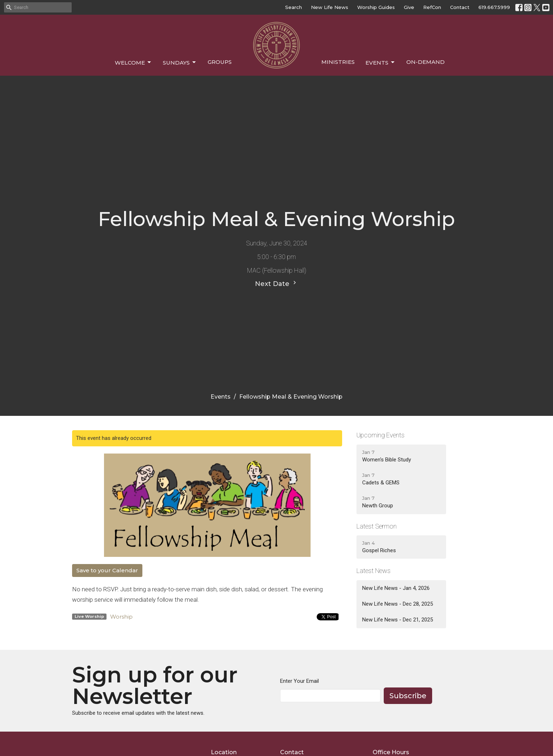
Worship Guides (376, 7)
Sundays (180, 62)
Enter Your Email (299, 681)
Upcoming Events (381, 435)
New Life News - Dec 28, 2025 (398, 604)
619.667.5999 (494, 7)
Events (381, 62)
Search (294, 7)
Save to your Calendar (107, 570)
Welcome (133, 62)
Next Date (276, 283)
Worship (121, 617)
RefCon (432, 7)
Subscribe (408, 696)
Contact (460, 7)
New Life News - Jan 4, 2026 (396, 588)
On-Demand (426, 62)
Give (409, 7)
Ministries (338, 62)
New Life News (330, 7)
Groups (220, 62)
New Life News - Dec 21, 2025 (398, 620)
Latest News (374, 571)
